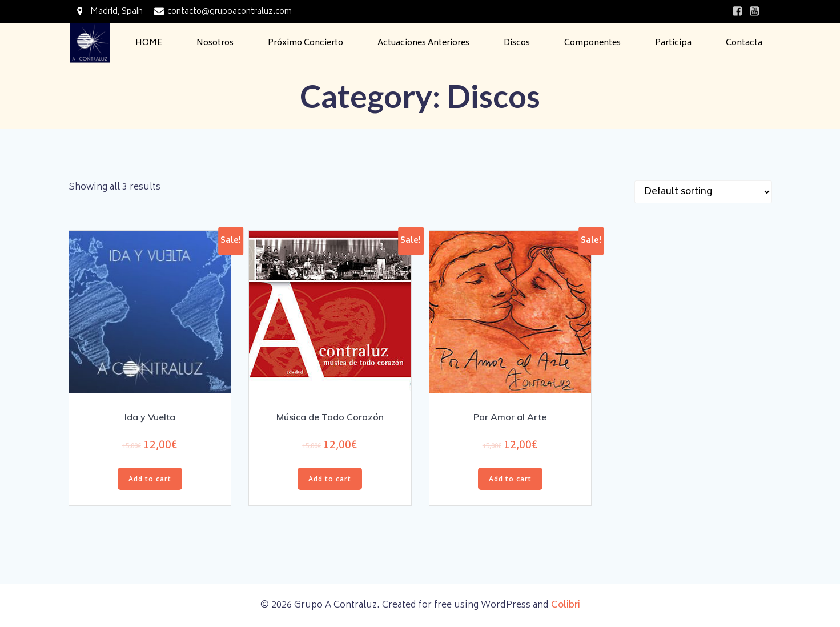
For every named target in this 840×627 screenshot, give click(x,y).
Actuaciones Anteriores (423, 43)
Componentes (592, 43)
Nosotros (215, 43)
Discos (517, 43)
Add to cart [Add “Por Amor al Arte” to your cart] (510, 479)
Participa (673, 43)
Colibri (566, 605)
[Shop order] (703, 192)
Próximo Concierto (306, 43)
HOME (149, 43)
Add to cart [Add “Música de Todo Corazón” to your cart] (330, 479)
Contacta (744, 43)
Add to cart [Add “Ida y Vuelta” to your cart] (150, 479)
